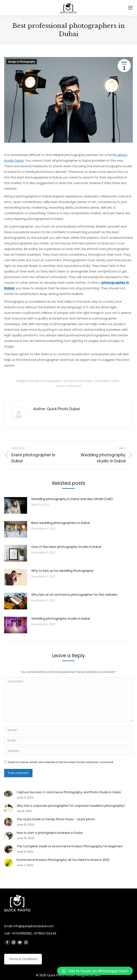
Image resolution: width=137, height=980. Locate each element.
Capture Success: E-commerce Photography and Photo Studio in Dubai (69, 792)
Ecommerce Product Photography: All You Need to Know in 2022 (63, 860)
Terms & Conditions (23, 959)
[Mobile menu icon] (130, 8)
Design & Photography (22, 62)
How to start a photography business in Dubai (50, 833)
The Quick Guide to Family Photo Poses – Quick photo (56, 819)
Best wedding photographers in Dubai (60, 523)
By (78, 381)
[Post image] (16, 505)
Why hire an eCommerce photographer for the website (74, 595)
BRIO (98, 975)
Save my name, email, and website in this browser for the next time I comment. (61, 762)
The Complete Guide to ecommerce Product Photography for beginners (70, 846)
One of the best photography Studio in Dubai (66, 547)
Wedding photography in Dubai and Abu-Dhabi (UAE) (72, 499)
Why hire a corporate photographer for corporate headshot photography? (71, 806)
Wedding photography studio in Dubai (61, 618)
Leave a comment (68, 386)
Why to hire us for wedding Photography (62, 571)
